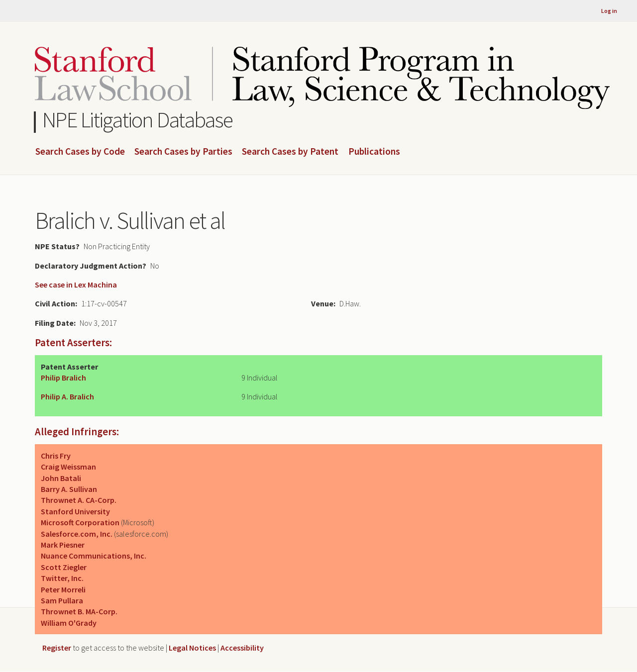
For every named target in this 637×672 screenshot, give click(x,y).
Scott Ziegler (64, 567)
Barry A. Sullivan (69, 489)
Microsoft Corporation (80, 522)
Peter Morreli (63, 589)
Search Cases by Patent (290, 152)
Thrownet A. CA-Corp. (79, 500)
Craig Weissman (68, 467)
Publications (374, 152)
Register (57, 648)
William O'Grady (69, 623)
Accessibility (242, 648)
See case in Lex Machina (76, 285)
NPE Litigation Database (138, 120)
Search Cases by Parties (183, 152)
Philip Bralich (63, 378)
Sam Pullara (62, 600)
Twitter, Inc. (62, 578)
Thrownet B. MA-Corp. (79, 611)
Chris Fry (56, 456)
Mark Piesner (63, 545)
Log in (609, 11)
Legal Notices (192, 648)
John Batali (61, 478)
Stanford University (75, 511)
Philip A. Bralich (67, 396)
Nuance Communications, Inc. (94, 556)
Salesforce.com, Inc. (77, 534)
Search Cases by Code (80, 152)
